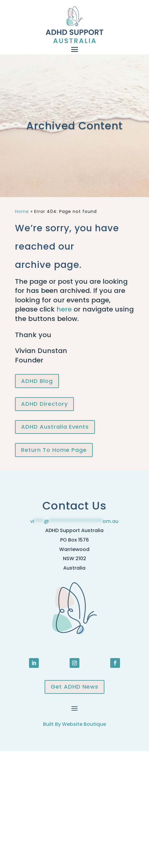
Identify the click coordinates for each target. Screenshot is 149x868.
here (64, 309)
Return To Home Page (54, 450)
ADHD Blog (37, 381)
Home (22, 211)
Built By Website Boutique (74, 724)
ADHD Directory (44, 404)
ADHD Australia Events (55, 427)
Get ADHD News (74, 687)
